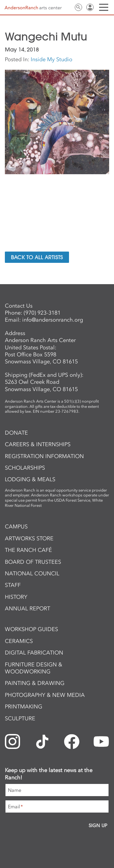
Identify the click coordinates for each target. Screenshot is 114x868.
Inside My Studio (52, 59)
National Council (32, 573)
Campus (16, 527)
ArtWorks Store (29, 538)
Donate (16, 433)
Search (78, 7)
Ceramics (19, 641)
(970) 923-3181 (42, 313)
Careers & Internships (38, 444)
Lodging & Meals (30, 479)
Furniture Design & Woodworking (34, 668)
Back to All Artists (37, 257)
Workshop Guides (31, 629)
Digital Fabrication (34, 653)
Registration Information (44, 456)
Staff (13, 585)
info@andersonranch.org (53, 320)
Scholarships (25, 468)
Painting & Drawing (35, 683)
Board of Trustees (33, 562)
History (16, 597)
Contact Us (67, 7)
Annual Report (28, 609)
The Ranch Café (28, 550)
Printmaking (24, 707)
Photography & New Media (45, 695)
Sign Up (98, 825)
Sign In (90, 7)
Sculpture (20, 718)
